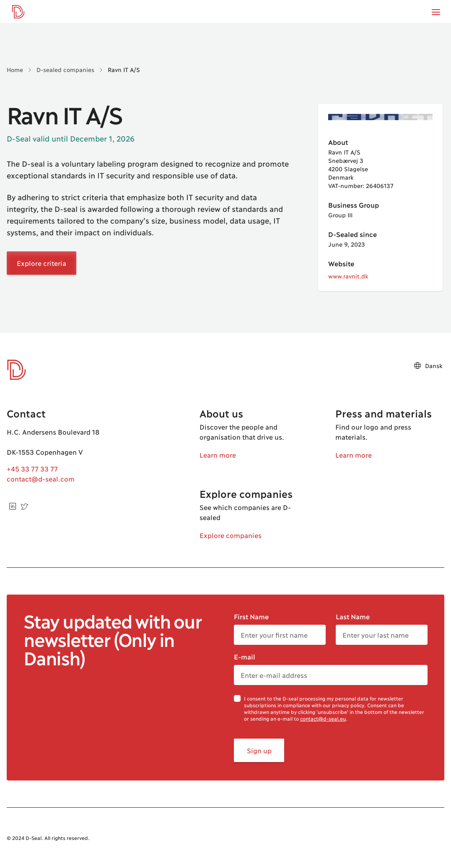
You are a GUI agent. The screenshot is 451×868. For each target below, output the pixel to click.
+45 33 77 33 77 (32, 468)
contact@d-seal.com (41, 478)
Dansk (428, 366)
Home (15, 69)
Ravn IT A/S (124, 69)
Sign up (259, 750)
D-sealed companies (65, 69)
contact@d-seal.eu (323, 718)
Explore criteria (41, 263)
